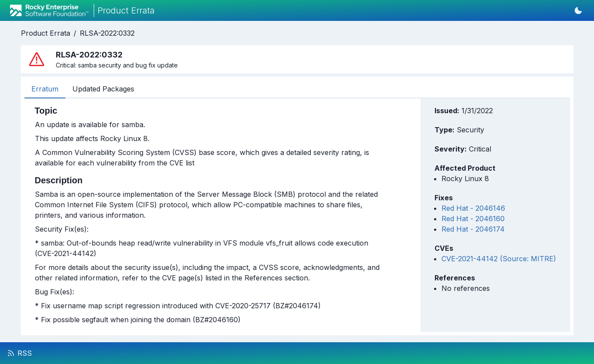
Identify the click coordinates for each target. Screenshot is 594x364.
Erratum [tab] (45, 89)
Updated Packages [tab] (103, 89)
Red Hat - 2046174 (473, 229)
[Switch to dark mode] (578, 10)
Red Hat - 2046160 (473, 219)
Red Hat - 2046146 (473, 208)
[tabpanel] (210, 215)
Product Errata (46, 33)
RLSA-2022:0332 (107, 33)
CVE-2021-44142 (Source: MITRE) (499, 259)
